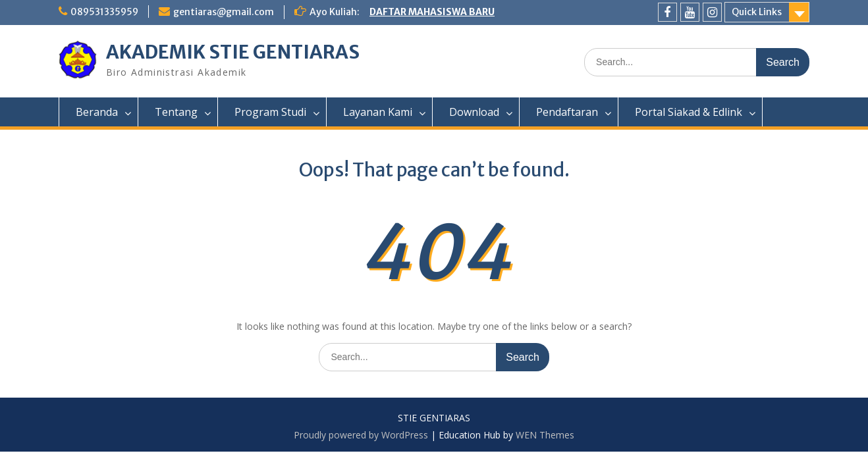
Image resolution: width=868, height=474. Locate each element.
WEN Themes (545, 435)
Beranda (97, 112)
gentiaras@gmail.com (224, 12)
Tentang (176, 112)
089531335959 (104, 12)
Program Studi (270, 112)
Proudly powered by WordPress (361, 435)
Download (474, 112)
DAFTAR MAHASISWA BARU (432, 12)
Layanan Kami (378, 112)
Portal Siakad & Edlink (689, 112)
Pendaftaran (567, 112)
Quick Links (757, 12)
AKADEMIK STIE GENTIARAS (233, 52)
